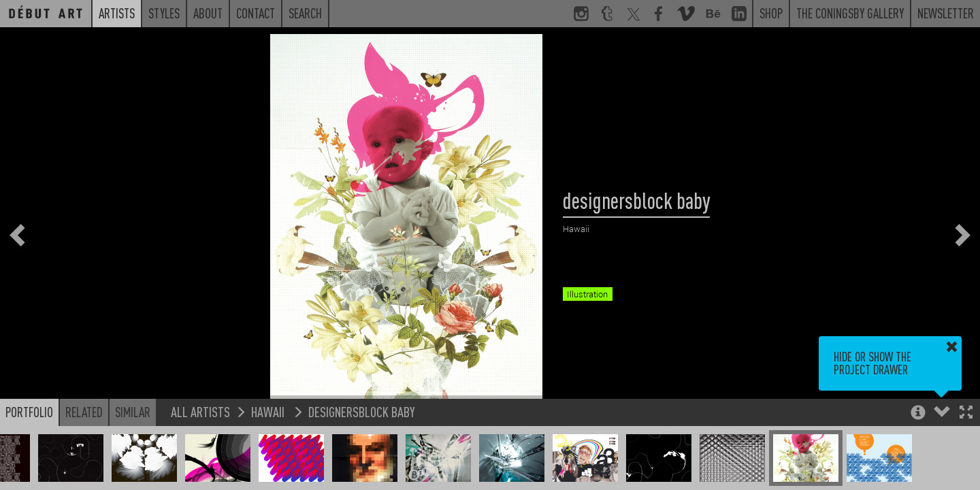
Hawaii (269, 411)
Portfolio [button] (29, 412)
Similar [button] (133, 412)
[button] (966, 413)
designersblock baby (362, 411)
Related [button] (84, 412)
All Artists (200, 411)
